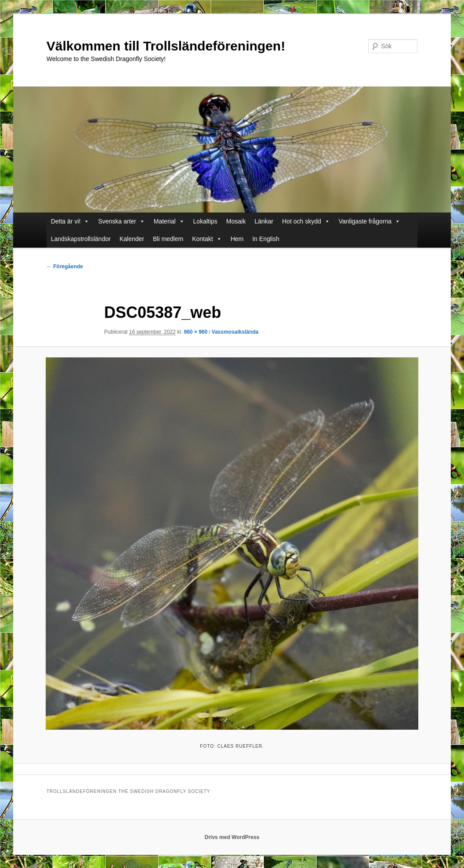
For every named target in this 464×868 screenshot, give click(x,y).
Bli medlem (168, 239)
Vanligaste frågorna (365, 221)
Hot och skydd (302, 221)
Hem (237, 239)
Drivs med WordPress (232, 837)
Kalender (132, 239)
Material (165, 221)
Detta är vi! (66, 221)
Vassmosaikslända (235, 332)
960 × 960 (196, 332)
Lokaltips (205, 221)
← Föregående (65, 267)
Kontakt (202, 239)
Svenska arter (117, 221)
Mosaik (236, 221)
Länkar (264, 221)
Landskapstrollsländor (81, 239)
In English (266, 239)
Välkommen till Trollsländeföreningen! (166, 46)
